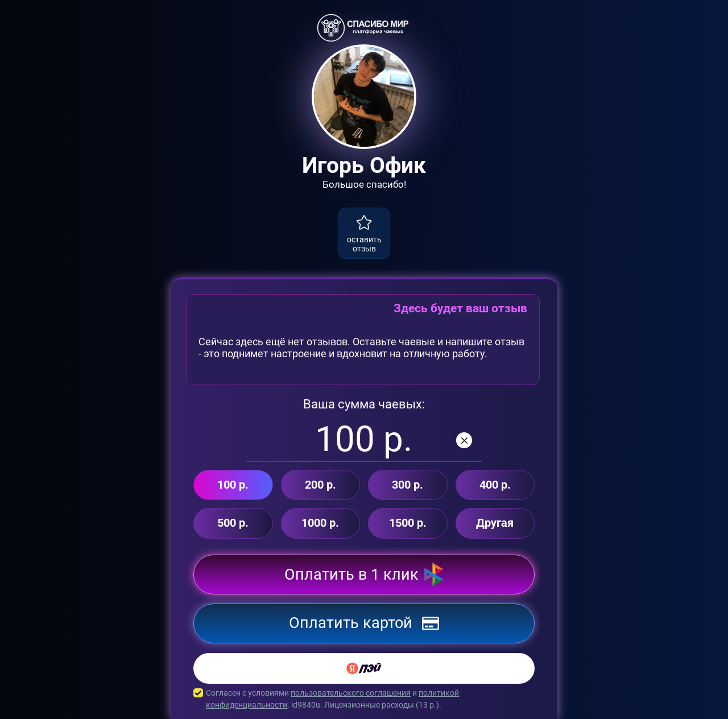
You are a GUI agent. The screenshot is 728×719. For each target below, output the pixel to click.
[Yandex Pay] (364, 668)
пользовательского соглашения (351, 693)
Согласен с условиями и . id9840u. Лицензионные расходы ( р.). (364, 699)
